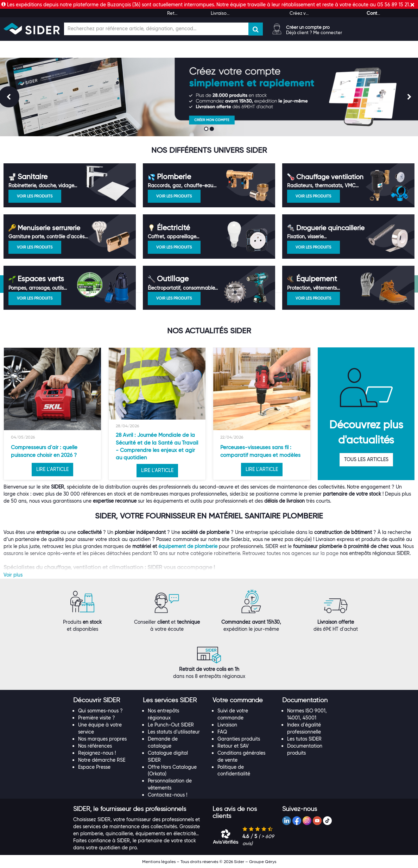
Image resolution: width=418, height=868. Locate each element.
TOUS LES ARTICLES (366, 459)
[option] (52, 414)
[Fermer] (412, 5)
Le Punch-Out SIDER (171, 725)
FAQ (222, 732)
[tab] (104, 700)
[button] (97, 700)
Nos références (95, 746)
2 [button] (213, 130)
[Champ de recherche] (156, 29)
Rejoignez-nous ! (97, 753)
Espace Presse (94, 767)
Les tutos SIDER (304, 739)
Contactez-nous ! (167, 795)
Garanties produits (239, 739)
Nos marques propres (102, 739)
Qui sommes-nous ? (100, 711)
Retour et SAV (233, 746)
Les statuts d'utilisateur (174, 732)
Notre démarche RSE (102, 760)
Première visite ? (97, 718)
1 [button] (207, 130)
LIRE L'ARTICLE (52, 469)
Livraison (227, 725)
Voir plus (13, 575)
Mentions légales (159, 861)
